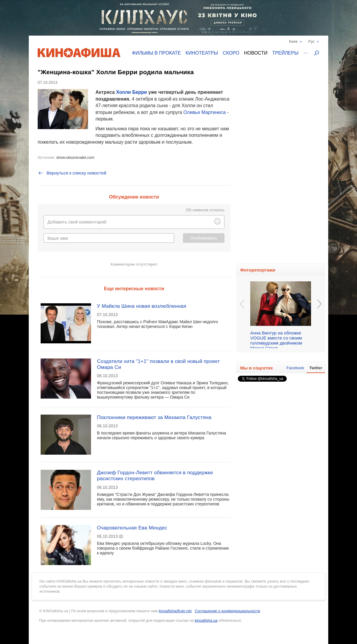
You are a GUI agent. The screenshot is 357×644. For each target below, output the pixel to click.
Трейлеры (285, 53)
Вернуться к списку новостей (72, 173)
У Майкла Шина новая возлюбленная (142, 306)
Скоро (231, 53)
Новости (256, 53)
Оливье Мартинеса (205, 112)
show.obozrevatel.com (75, 157)
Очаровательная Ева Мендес (132, 528)
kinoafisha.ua (206, 620)
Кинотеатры (202, 53)
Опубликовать (204, 238)
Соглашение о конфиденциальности (227, 611)
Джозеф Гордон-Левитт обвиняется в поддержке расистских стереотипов (155, 476)
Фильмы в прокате (156, 53)
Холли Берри (131, 92)
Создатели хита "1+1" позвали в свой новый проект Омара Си (158, 364)
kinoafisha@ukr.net (175, 611)
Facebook (295, 368)
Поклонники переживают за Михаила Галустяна (154, 417)
